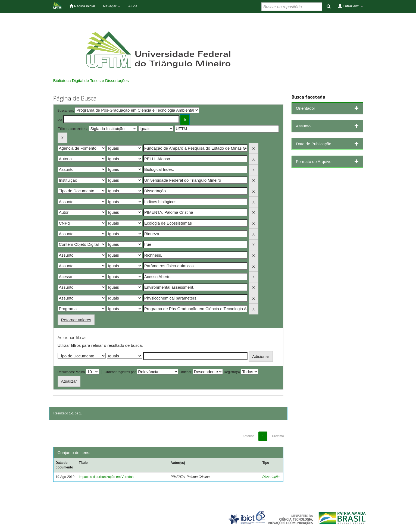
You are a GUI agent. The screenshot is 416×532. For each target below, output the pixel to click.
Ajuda (133, 6)
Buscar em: (66, 111)
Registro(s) (232, 372)
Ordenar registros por (120, 372)
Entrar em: (351, 6)
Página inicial (82, 6)
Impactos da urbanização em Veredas (106, 477)
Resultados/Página (71, 372)
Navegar (112, 6)
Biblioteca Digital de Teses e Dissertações (91, 81)
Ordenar (185, 372)
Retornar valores (76, 320)
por (60, 119)
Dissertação (271, 477)
